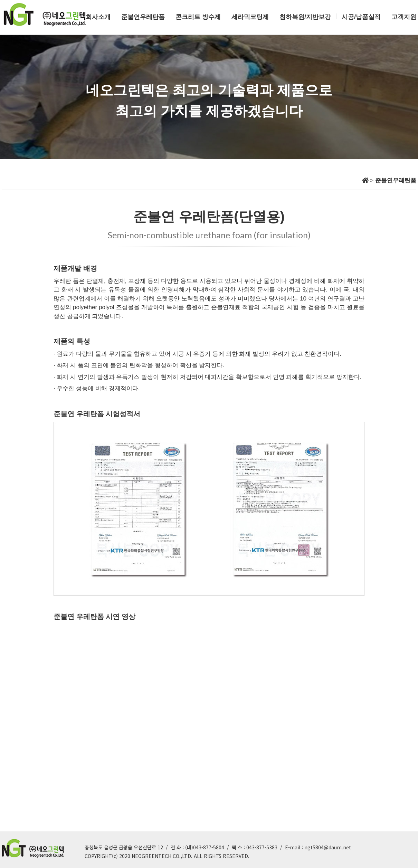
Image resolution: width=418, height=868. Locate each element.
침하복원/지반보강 (305, 17)
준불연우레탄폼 (143, 17)
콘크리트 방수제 (198, 17)
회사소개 (98, 17)
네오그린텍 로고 (45, 15)
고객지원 (404, 17)
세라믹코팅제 (250, 17)
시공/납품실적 (361, 17)
